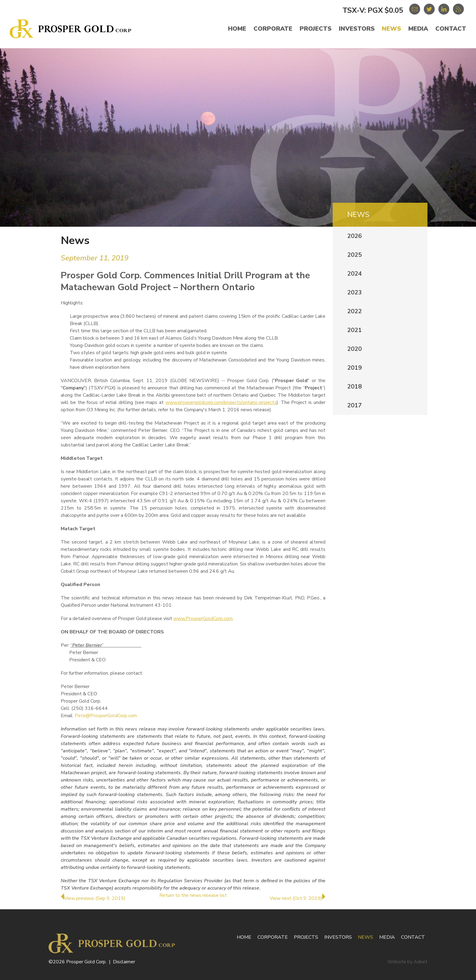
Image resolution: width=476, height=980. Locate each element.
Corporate (273, 29)
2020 (355, 349)
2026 (355, 236)
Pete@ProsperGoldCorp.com (106, 716)
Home (237, 29)
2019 (355, 368)
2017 (355, 405)
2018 (355, 387)
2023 (355, 292)
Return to (193, 895)
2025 (355, 255)
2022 (355, 311)
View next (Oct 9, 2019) (297, 898)
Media (418, 29)
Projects (316, 29)
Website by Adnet (407, 962)
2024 (355, 274)
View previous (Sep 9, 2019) (93, 898)
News (391, 29)
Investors (357, 29)
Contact (451, 29)
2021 (355, 330)
